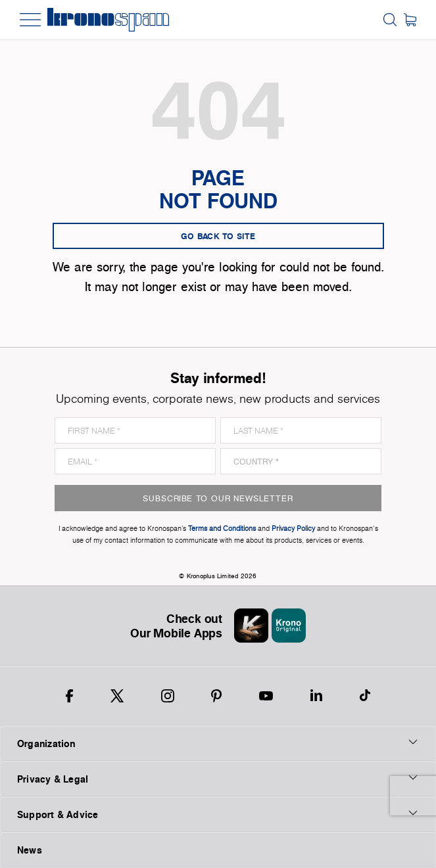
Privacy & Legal (218, 779)
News (30, 850)
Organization (218, 743)
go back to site (218, 236)
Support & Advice (218, 814)
